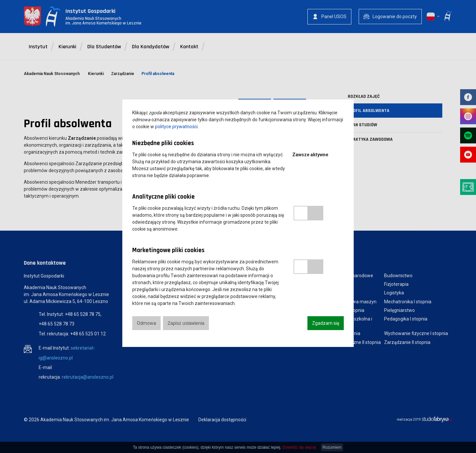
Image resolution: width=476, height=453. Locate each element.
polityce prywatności (176, 127)
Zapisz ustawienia (186, 323)
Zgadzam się (326, 323)
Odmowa (146, 323)
